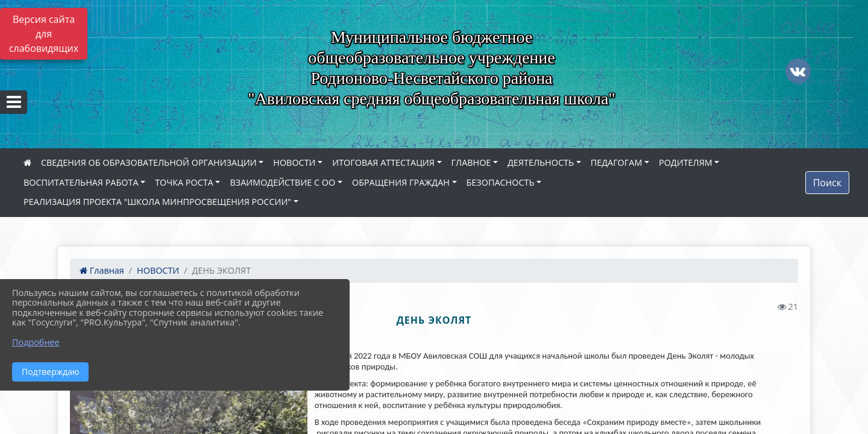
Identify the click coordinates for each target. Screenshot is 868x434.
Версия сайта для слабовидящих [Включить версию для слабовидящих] (44, 34)
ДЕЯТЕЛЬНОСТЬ (541, 162)
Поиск (827, 183)
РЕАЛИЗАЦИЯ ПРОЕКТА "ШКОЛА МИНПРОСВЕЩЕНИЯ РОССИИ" (157, 202)
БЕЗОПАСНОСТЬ (501, 182)
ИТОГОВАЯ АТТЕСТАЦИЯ (383, 162)
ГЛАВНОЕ (471, 162)
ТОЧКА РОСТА (184, 182)
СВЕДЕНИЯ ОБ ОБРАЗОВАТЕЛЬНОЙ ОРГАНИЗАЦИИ (149, 162)
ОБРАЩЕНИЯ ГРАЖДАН (401, 182)
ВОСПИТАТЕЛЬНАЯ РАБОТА (81, 182)
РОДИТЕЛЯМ (686, 162)
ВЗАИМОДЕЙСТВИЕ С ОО (282, 182)
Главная (102, 270)
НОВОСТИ (294, 162)
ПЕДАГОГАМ (617, 162)
